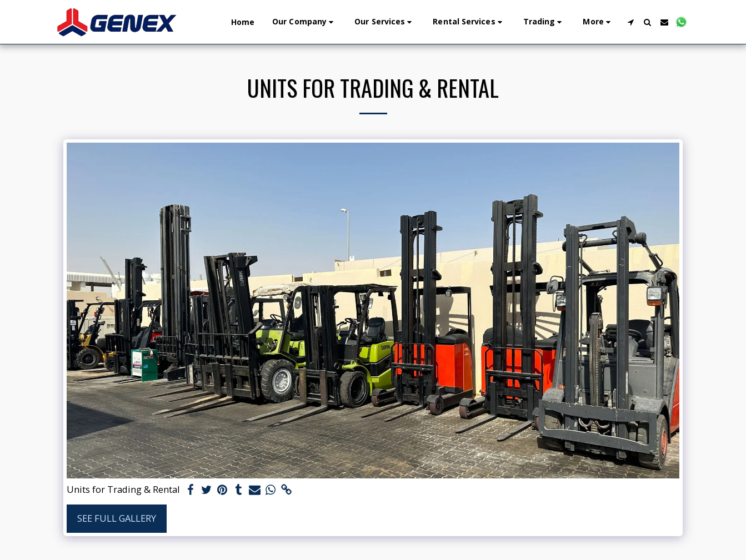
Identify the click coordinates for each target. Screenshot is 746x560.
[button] (304, 22)
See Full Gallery (117, 518)
